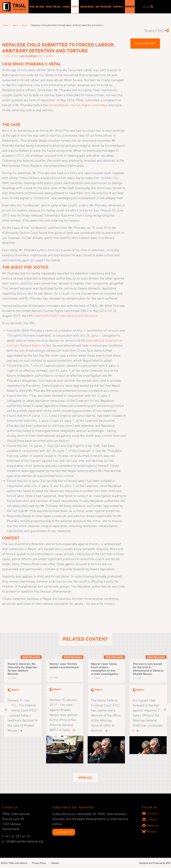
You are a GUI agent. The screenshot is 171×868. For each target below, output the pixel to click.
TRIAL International (18, 863)
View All (85, 778)
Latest (15, 25)
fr (148, 7)
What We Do (53, 7)
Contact (118, 7)
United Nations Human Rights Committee (78, 105)
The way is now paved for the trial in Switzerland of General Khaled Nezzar (148, 669)
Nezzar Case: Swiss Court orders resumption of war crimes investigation (105, 669)
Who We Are (37, 7)
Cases (66, 7)
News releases (31, 657)
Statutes (55, 863)
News (75, 7)
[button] (6, 710)
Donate (130, 7)
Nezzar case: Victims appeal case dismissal (64, 665)
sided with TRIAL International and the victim (66, 316)
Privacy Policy (39, 863)
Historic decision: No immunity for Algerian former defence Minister (22, 669)
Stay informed (145, 43)
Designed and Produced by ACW (155, 863)
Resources (87, 7)
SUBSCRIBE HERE (64, 832)
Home (5, 25)
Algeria (15, 690)
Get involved (103, 7)
